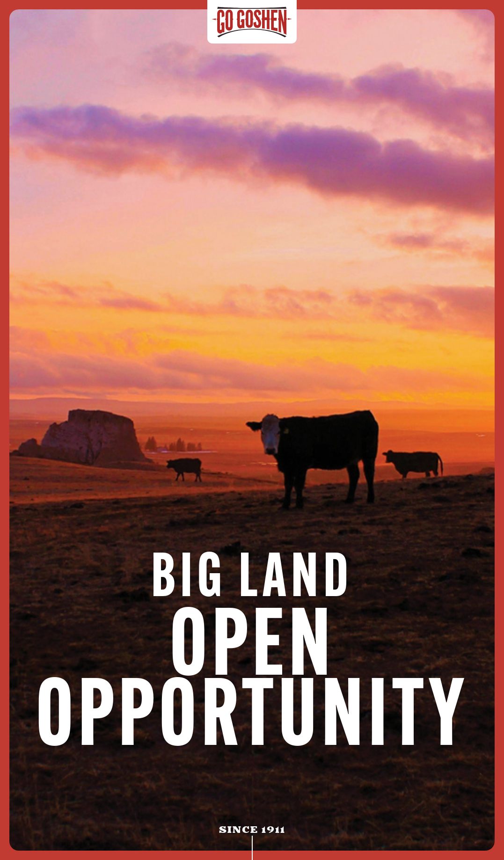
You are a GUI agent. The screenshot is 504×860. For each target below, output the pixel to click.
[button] (439, 27)
